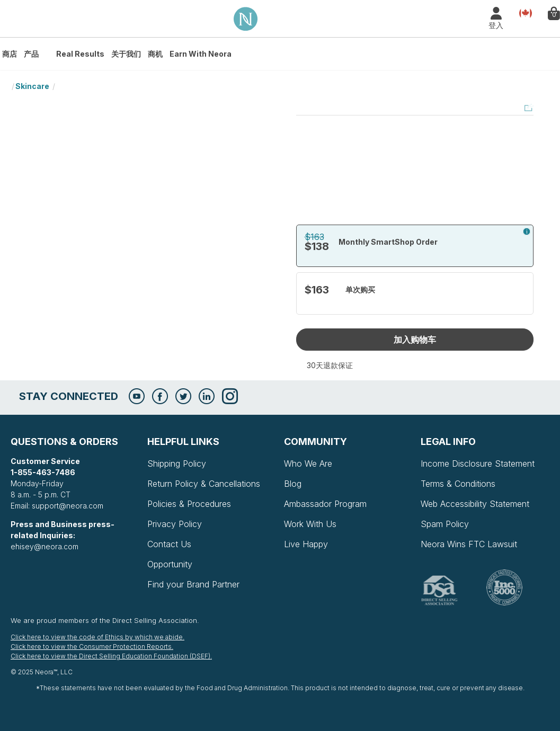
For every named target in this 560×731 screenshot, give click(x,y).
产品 (31, 54)
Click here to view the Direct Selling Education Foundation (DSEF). (111, 656)
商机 (155, 54)
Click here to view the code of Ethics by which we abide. (97, 637)
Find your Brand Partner (193, 584)
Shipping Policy (177, 463)
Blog (293, 484)
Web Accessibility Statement (475, 504)
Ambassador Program (325, 504)
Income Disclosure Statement (478, 463)
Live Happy (306, 544)
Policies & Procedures (189, 504)
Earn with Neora (201, 54)
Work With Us (310, 524)
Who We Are (308, 463)
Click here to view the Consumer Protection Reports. (92, 647)
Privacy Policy (175, 524)
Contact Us (169, 544)
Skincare (32, 86)
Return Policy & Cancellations (204, 484)
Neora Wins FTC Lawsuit (469, 544)
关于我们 (126, 54)
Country (526, 12)
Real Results (80, 54)
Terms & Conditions (458, 484)
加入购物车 (415, 340)
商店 (10, 54)
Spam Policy (445, 524)
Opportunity (170, 564)
